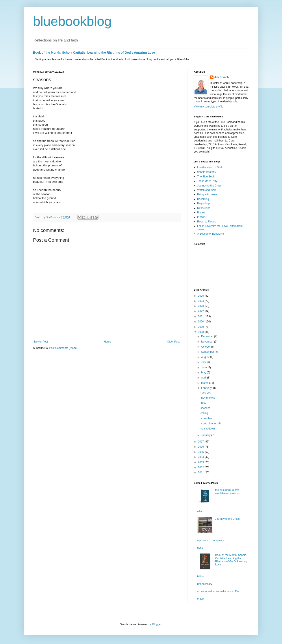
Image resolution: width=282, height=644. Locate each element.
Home (108, 342)
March (205, 383)
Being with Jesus (207, 194)
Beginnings (204, 203)
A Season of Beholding (211, 234)
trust (203, 403)
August (206, 357)
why (199, 511)
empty (201, 599)
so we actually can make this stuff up (219, 591)
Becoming (203, 199)
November (208, 342)
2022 (201, 311)
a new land (207, 418)
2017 (201, 442)
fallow (201, 576)
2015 (201, 452)
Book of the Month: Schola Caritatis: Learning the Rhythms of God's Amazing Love (94, 53)
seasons (205, 408)
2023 (201, 306)
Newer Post (41, 342)
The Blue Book (206, 177)
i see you (206, 393)
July (204, 362)
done (200, 548)
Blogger (157, 624)
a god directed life (211, 424)
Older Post (173, 342)
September (208, 352)
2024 (201, 301)
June (204, 367)
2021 (201, 316)
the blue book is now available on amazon (227, 491)
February (207, 388)
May (204, 373)
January (206, 435)
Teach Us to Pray (207, 181)
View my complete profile (209, 107)
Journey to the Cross (209, 186)
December (208, 336)
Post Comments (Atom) (63, 348)
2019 (201, 327)
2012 (201, 467)
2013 (201, 462)
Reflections (204, 208)
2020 (201, 322)
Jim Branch (222, 77)
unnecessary (205, 584)
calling (204, 413)
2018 (201, 332)
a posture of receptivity (211, 540)
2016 (201, 447)
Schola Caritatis (206, 172)
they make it (208, 398)
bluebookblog (72, 21)
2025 (201, 296)
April (204, 378)
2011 (201, 473)
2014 (201, 457)
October (206, 347)
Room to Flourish (207, 222)
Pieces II (202, 217)
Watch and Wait (206, 190)
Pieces (201, 213)
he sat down (208, 429)
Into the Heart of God (210, 168)
